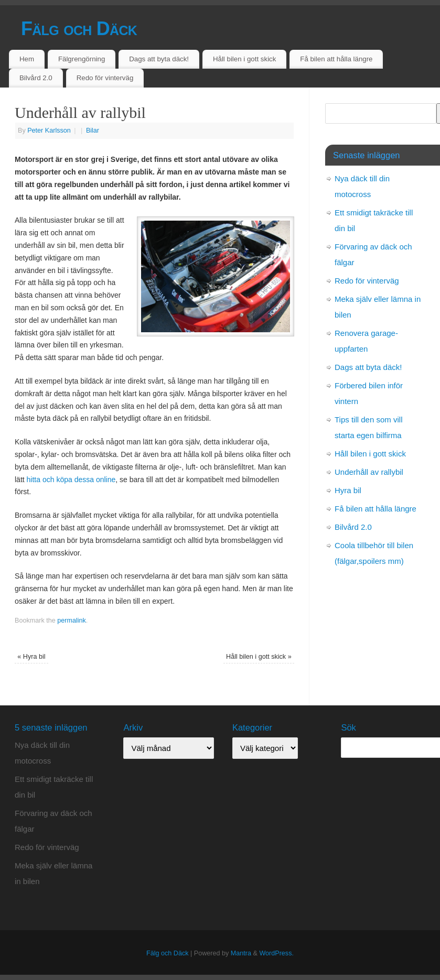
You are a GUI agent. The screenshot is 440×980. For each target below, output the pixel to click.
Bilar (93, 130)
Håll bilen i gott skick (244, 59)
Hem (27, 59)
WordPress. (276, 953)
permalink (72, 620)
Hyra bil (31, 657)
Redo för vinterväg (105, 78)
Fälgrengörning (82, 59)
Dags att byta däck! (159, 59)
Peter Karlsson (49, 130)
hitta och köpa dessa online (71, 480)
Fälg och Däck (79, 29)
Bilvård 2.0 (36, 78)
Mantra (241, 953)
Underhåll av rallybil (369, 472)
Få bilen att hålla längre (336, 59)
